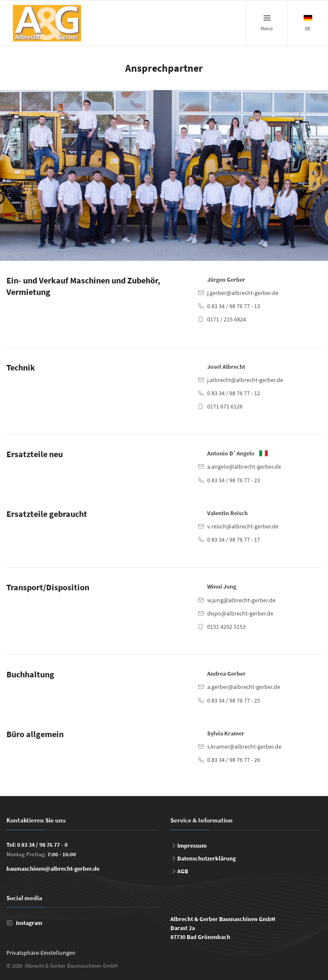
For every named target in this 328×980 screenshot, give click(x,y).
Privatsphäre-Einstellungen (41, 953)
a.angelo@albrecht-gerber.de (244, 467)
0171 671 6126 (225, 406)
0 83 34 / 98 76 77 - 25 (234, 700)
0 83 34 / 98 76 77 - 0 (42, 845)
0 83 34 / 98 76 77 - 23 (234, 480)
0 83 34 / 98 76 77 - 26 (234, 760)
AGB (183, 871)
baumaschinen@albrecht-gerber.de (53, 869)
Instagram (29, 923)
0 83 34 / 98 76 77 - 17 (234, 540)
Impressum (192, 846)
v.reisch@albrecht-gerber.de (243, 526)
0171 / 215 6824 (227, 319)
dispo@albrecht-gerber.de (240, 613)
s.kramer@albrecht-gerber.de (244, 747)
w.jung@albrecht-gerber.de (241, 600)
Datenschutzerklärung (206, 858)
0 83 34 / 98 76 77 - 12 (234, 393)
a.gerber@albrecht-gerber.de (244, 687)
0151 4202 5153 (226, 627)
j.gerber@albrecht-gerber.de (243, 293)
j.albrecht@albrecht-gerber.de (245, 380)
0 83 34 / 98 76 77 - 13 (234, 306)
